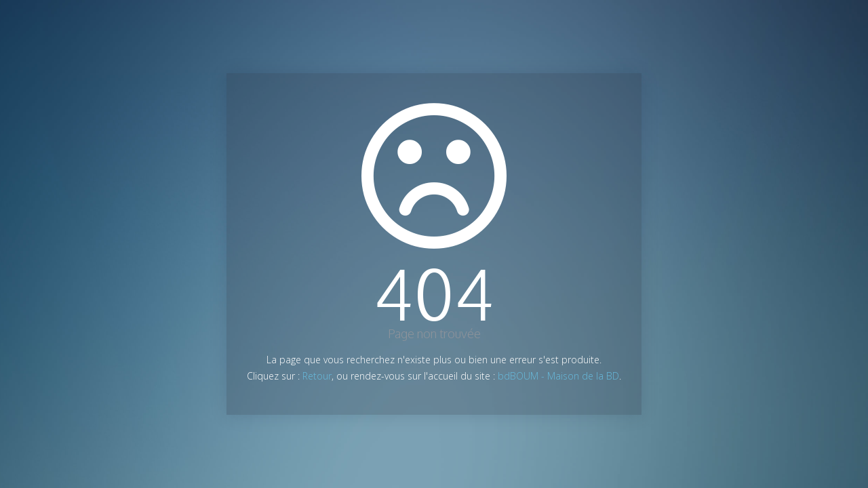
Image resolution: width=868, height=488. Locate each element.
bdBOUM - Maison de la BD (558, 376)
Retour (317, 376)
